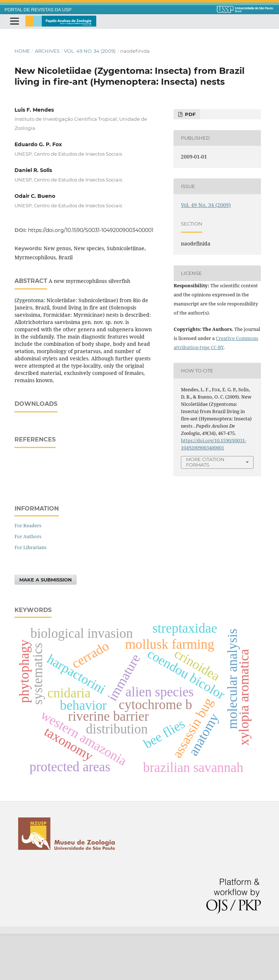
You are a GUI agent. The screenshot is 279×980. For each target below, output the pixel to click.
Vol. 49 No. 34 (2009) (90, 51)
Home (22, 51)
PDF (189, 114)
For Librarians (31, 593)
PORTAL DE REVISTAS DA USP (38, 10)
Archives (47, 51)
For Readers (28, 572)
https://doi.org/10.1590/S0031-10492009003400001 (91, 230)
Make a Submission (46, 626)
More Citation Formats (205, 462)
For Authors (28, 583)
